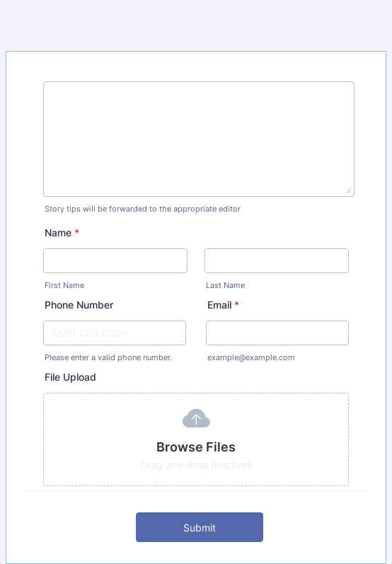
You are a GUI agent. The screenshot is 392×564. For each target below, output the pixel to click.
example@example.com (251, 358)
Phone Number (79, 305)
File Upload (70, 377)
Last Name (225, 286)
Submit (200, 528)
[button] (196, 439)
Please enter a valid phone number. (108, 358)
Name (62, 232)
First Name (64, 286)
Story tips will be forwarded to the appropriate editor (143, 209)
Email (223, 305)
